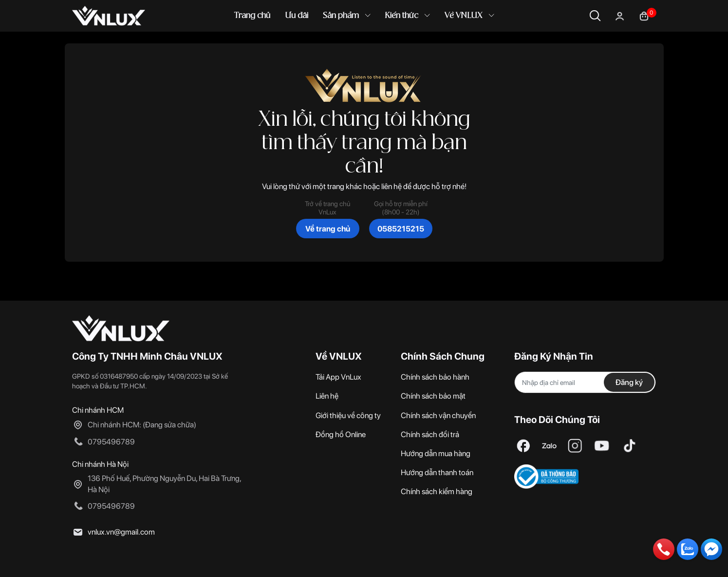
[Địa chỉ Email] (585, 382)
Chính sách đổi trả (430, 434)
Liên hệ (327, 396)
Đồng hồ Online (341, 434)
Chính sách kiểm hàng (437, 491)
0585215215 (401, 229)
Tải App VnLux (338, 377)
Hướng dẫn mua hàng (436, 453)
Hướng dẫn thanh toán (437, 472)
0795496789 (111, 442)
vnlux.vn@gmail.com (121, 532)
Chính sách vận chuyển (438, 415)
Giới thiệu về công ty (348, 415)
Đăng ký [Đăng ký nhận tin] (629, 382)
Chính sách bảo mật (433, 396)
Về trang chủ (328, 229)
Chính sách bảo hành (435, 377)
